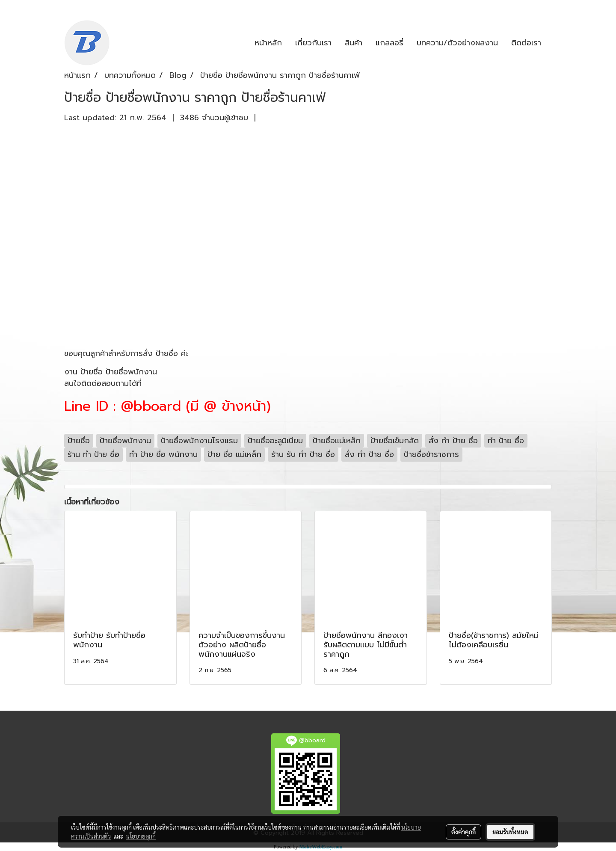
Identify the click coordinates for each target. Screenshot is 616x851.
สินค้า (354, 43)
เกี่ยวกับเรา (313, 43)
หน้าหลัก (268, 43)
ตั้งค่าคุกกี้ (463, 832)
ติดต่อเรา (526, 43)
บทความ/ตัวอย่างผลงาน (457, 43)
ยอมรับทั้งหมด (510, 832)
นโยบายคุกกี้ (141, 836)
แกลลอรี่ (389, 43)
